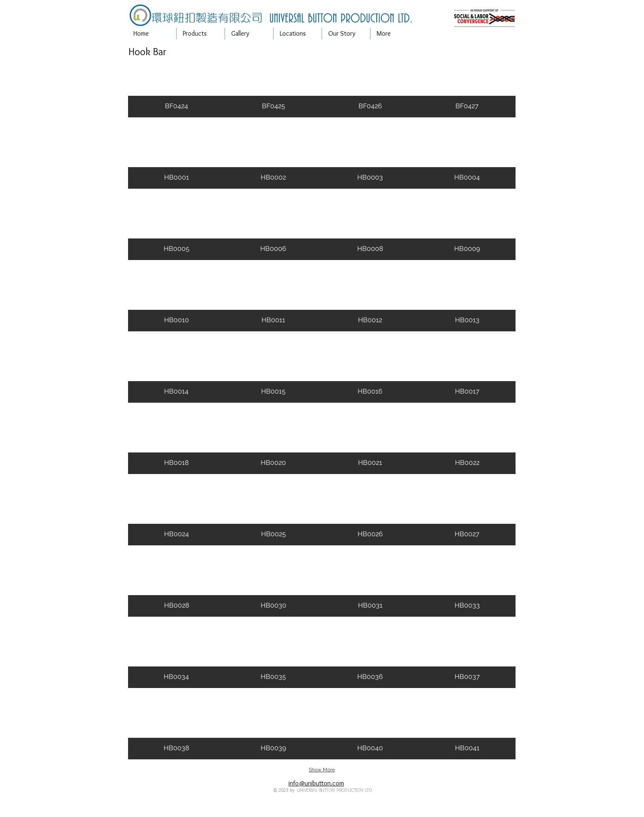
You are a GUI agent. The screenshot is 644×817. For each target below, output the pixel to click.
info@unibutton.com (316, 783)
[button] (201, 34)
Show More (322, 770)
